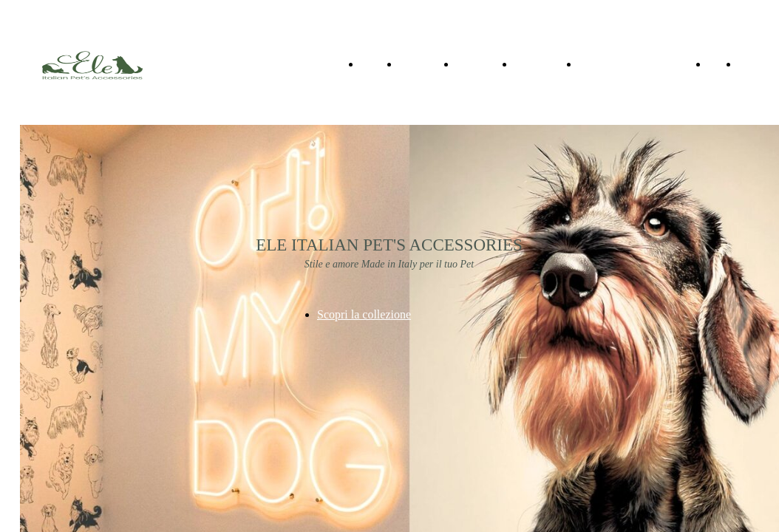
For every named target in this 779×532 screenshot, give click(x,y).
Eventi (531, 63)
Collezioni (425, 63)
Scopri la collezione (364, 314)
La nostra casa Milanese (641, 63)
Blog (720, 63)
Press (753, 63)
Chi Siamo (483, 63)
